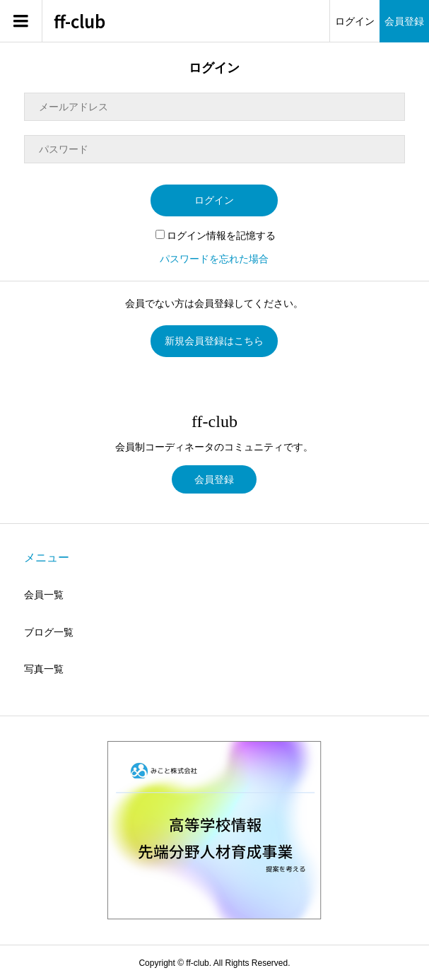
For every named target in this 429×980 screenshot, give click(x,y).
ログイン (355, 21)
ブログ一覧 (49, 632)
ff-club (80, 22)
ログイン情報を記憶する (216, 235)
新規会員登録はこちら (214, 341)
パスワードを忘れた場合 (214, 259)
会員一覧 (44, 595)
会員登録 (404, 21)
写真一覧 (44, 669)
